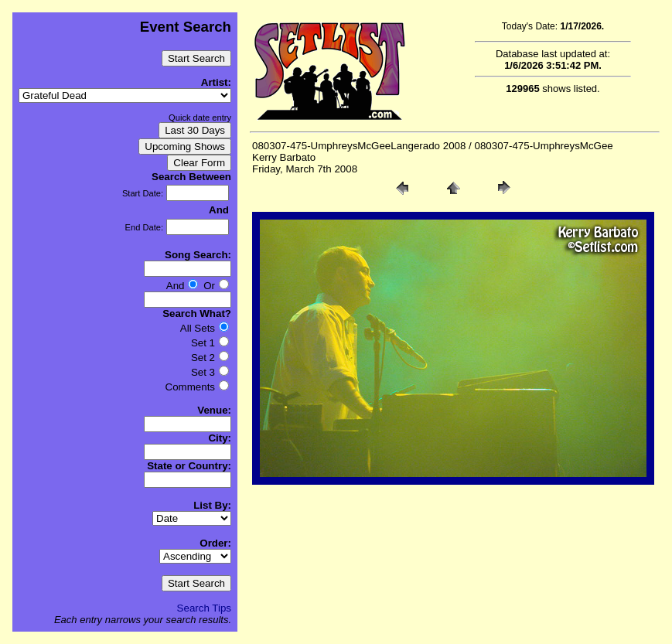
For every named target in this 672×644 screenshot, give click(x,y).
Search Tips (204, 608)
